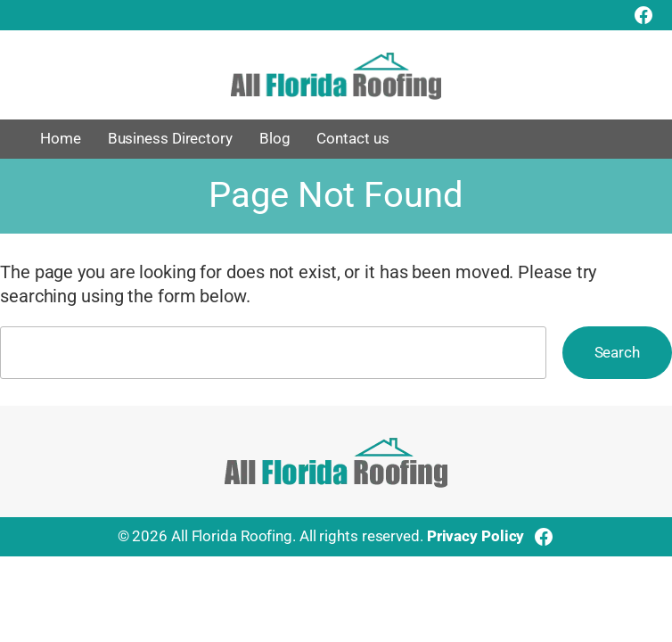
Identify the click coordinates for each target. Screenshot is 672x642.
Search (617, 352)
